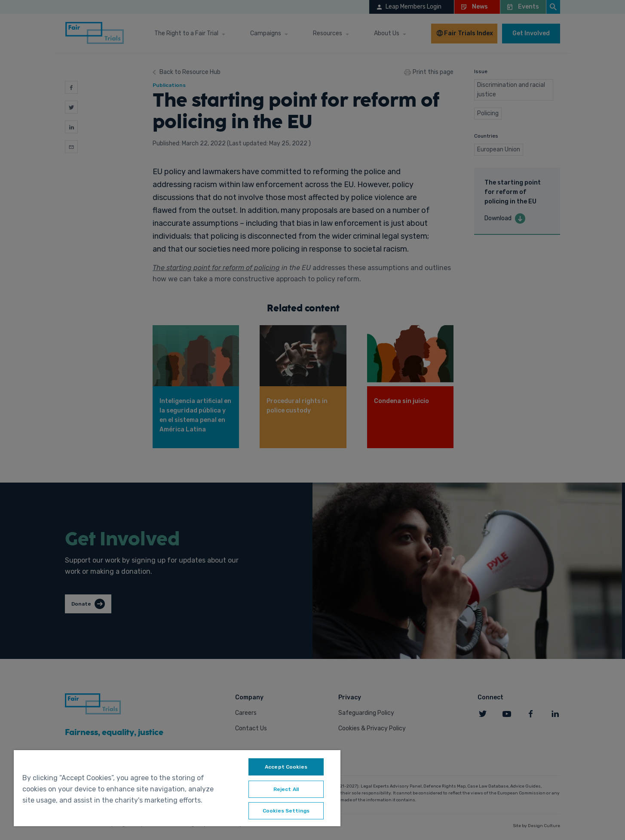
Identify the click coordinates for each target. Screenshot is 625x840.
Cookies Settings (286, 811)
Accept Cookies (286, 767)
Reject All (286, 789)
